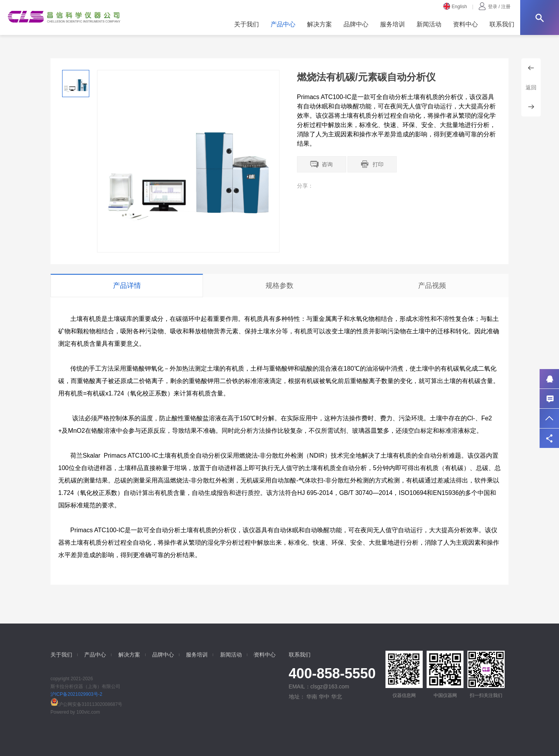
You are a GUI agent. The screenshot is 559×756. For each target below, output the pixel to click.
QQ (549, 379)
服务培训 (392, 24)
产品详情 (127, 286)
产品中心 (283, 24)
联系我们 (502, 24)
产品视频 (432, 286)
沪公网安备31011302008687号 (86, 704)
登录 (493, 7)
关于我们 (247, 24)
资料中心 (465, 24)
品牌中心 (356, 24)
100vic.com (88, 712)
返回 (531, 87)
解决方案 (319, 24)
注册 (506, 7)
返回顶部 (549, 418)
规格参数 (279, 286)
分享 (549, 438)
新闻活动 (429, 24)
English (455, 7)
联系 (549, 399)
